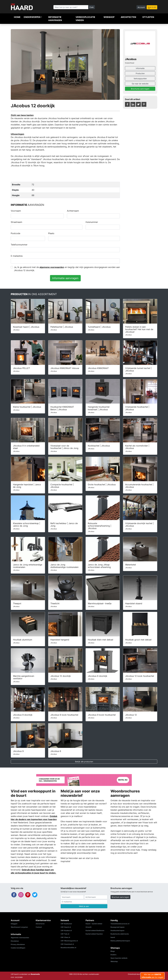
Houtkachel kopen (117, 930)
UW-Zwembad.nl (67, 944)
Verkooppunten (140, 78)
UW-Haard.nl (66, 927)
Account (141, 7)
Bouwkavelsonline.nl (68, 948)
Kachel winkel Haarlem (94, 934)
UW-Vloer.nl (65, 937)
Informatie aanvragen (55, 19)
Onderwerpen (32, 17)
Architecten (128, 17)
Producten (140, 73)
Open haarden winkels (119, 958)
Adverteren (40, 924)
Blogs (113, 951)
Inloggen (14, 924)
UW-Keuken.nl (66, 930)
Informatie (140, 68)
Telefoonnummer (19, 245)
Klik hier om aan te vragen (153, 976)
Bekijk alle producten (84, 762)
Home (17, 17)
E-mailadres (17, 256)
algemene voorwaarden (52, 267)
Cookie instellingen (18, 948)
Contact (39, 927)
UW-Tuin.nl (65, 934)
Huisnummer (92, 222)
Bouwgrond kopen (117, 927)
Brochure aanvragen (120, 897)
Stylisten (148, 17)
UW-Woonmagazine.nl (69, 941)
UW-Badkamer (66, 924)
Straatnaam (16, 222)
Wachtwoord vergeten (19, 927)
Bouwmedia (35, 974)
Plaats (51, 233)
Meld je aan (84, 906)
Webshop (109, 17)
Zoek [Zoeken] (92, 7)
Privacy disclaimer (18, 944)
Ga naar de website (140, 84)
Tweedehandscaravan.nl (120, 924)
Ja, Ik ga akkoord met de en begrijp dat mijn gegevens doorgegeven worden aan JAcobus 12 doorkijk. (67, 269)
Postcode (15, 233)
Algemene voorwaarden (20, 938)
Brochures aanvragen (140, 89)
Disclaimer (15, 941)
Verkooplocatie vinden (85, 19)
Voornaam (16, 211)
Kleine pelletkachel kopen (120, 941)
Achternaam (73, 211)
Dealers (113, 955)
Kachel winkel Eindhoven (95, 930)
